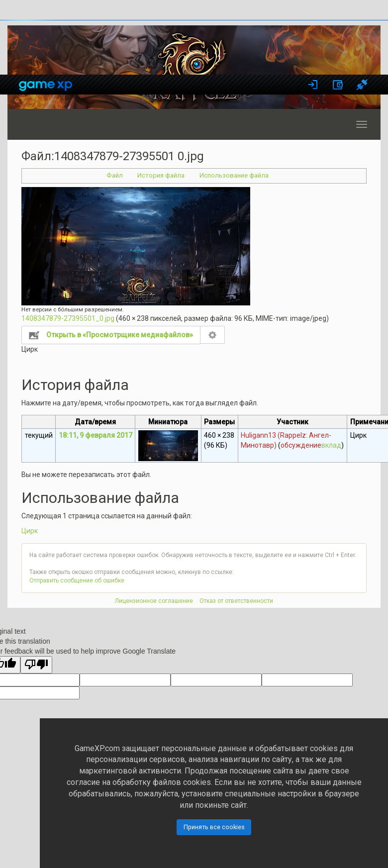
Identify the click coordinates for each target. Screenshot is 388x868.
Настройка (213, 335)
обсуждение (301, 445)
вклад (331, 445)
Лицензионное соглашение (154, 601)
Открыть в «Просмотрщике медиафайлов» (120, 335)
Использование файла (234, 175)
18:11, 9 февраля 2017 (96, 435)
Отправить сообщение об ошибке (77, 580)
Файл (115, 175)
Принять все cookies (214, 827)
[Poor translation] (36, 665)
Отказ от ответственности (236, 601)
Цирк (30, 531)
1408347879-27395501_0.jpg (68, 318)
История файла (161, 175)
